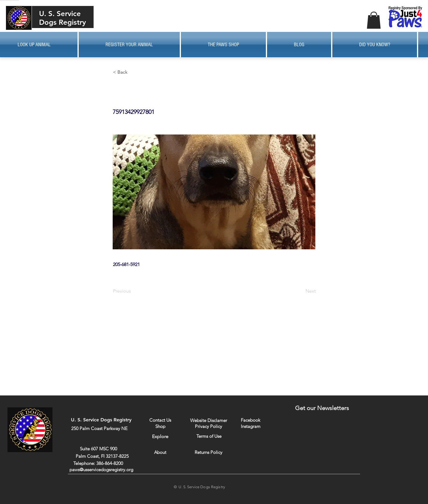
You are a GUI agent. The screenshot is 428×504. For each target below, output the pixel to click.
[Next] (301, 291)
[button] (374, 20)
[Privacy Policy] (208, 426)
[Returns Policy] (208, 452)
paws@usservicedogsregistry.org (101, 470)
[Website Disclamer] (209, 420)
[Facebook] (251, 420)
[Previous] (133, 291)
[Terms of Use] (209, 436)
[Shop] (160, 426)
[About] (160, 452)
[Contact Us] (160, 420)
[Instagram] (251, 426)
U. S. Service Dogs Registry (62, 18)
